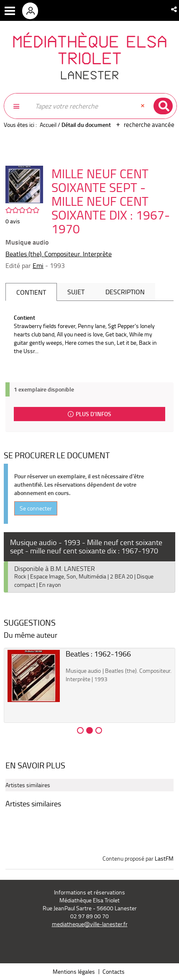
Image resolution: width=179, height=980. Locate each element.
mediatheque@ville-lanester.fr (90, 924)
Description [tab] (125, 292)
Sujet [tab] (76, 292)
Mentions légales (74, 971)
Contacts (114, 971)
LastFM (164, 858)
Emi (38, 265)
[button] (175, 9)
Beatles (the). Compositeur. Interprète (59, 254)
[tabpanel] (89, 334)
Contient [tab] (31, 292)
